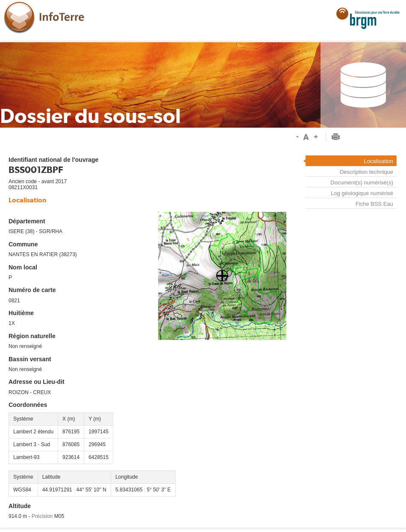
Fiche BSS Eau (374, 204)
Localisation (378, 161)
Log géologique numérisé (362, 193)
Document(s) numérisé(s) (362, 183)
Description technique (366, 172)
